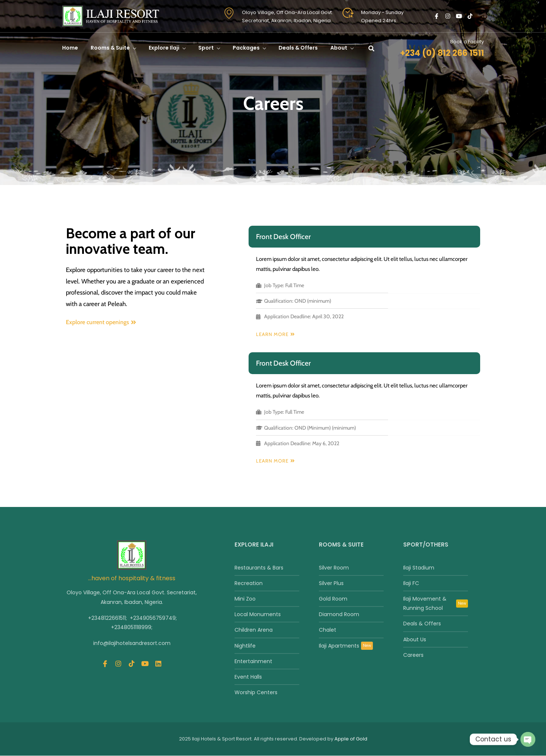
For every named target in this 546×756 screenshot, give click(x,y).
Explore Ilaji (164, 48)
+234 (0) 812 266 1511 (442, 53)
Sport (206, 48)
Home (70, 48)
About (339, 48)
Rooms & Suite (110, 48)
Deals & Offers (298, 48)
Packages (246, 48)
